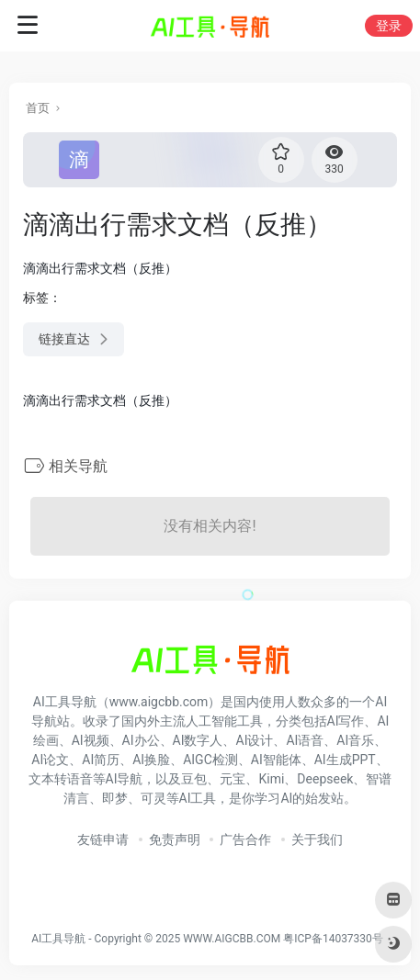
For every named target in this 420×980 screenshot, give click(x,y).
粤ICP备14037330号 (333, 939)
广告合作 (245, 839)
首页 (38, 108)
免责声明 (175, 839)
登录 (389, 26)
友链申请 (103, 839)
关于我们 (317, 839)
